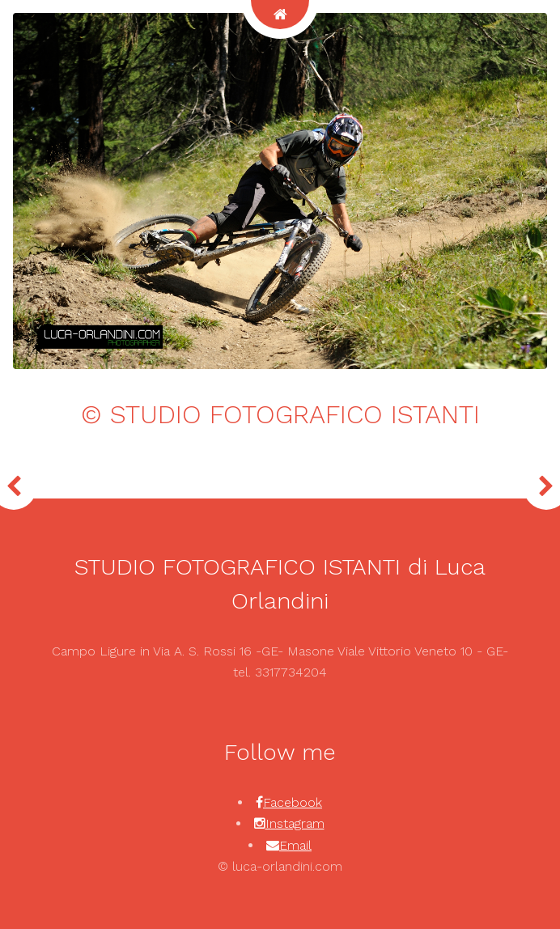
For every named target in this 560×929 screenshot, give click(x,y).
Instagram (295, 823)
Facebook (293, 802)
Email (295, 845)
